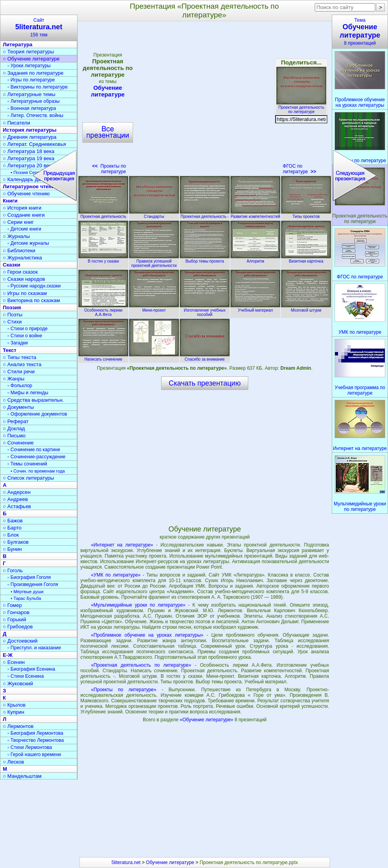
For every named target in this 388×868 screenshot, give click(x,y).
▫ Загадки (18, 343)
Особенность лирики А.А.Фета (103, 310)
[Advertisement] (205, 457)
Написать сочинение (103, 357)
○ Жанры (14, 379)
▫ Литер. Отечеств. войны (35, 115)
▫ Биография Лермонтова (35, 733)
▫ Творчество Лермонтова (36, 740)
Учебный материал (255, 308)
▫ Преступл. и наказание (34, 648)
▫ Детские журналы (28, 243)
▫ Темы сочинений (27, 464)
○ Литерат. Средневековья (34, 144)
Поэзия (12, 307)
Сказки (11, 265)
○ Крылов (14, 705)
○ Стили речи (19, 372)
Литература (18, 44)
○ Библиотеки (19, 251)
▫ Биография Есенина (31, 669)
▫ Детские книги (24, 229)
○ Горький (14, 619)
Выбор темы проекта (205, 259)
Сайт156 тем (39, 27)
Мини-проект (154, 308)
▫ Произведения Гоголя (33, 584)
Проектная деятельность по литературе (301, 107)
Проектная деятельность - (205, 214)
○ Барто (12, 528)
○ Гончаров (16, 612)
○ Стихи (12, 322)
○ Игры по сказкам (25, 293)
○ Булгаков (16, 542)
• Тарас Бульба (26, 598)
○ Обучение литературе (31, 59)
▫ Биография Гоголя (29, 577)
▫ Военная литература (32, 108)
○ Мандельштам (22, 776)
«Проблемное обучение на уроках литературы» (147, 635)
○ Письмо (14, 436)
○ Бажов (13, 521)
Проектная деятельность (103, 214)
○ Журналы (16, 236)
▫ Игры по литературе (31, 80)
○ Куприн (13, 712)
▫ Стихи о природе (28, 329)
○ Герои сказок (20, 272)
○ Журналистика (22, 258)
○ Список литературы (28, 478)
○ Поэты (13, 315)
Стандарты (154, 214)
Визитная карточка (306, 259)
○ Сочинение (18, 443)
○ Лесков (13, 762)
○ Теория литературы (28, 52)
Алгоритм (255, 259)
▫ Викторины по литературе (38, 87)
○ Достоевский (20, 641)
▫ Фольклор (20, 386)
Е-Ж (8, 655)
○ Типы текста (20, 357)
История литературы (30, 130)
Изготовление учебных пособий (205, 310)
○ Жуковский (18, 684)
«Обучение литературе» (207, 720)
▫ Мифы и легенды (28, 393)
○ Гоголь (13, 570)
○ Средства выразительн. (33, 400)
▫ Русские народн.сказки (34, 286)
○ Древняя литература (29, 137)
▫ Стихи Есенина (26, 676)
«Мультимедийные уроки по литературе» (138, 605)
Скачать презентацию (205, 383)
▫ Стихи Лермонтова (30, 747)
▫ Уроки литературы (29, 66)
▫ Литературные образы (34, 101)
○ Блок (11, 535)
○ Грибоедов (18, 627)
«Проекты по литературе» (124, 690)
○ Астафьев (17, 506)
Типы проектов (306, 214)
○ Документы (18, 407)
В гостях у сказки (103, 259)
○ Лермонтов (18, 726)
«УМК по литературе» (116, 575)
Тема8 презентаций (360, 32)
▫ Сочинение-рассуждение (36, 457)
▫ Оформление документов (37, 414)
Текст (10, 350)
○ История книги (22, 208)
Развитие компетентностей (255, 214)
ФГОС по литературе (299, 169)
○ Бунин (12, 549)
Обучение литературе (170, 862)
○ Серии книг (18, 222)
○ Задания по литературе (33, 73)
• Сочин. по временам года (38, 471)
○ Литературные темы (29, 94)
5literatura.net (126, 862)
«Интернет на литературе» (122, 545)
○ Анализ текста (22, 364)
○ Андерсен (17, 492)
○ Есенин (14, 662)
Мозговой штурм (306, 308)
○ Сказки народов (24, 279)
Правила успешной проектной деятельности (154, 261)
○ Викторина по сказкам (31, 300)
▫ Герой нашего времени (34, 755)
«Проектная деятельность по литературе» (141, 665)
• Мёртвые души (27, 592)
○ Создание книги (24, 215)
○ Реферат (16, 421)
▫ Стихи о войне (25, 336)
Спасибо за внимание (205, 357)
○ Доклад (14, 428)
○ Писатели (16, 123)
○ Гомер (12, 605)
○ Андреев (15, 499)
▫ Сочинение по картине (34, 450)
